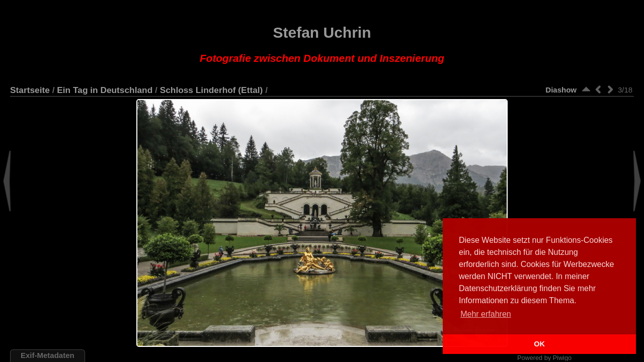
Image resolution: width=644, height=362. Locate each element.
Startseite (30, 90)
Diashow (561, 90)
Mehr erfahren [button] (486, 314)
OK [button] (539, 344)
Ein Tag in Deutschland (105, 90)
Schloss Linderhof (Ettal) (212, 90)
